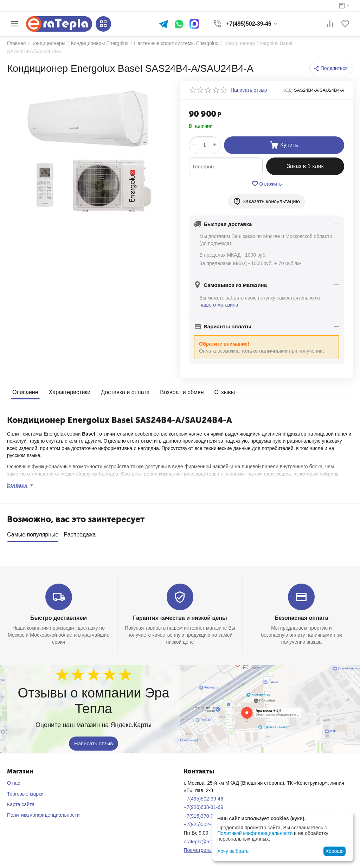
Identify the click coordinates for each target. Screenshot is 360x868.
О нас (14, 780)
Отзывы (225, 392)
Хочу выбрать (233, 851)
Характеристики (70, 392)
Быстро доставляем (59, 615)
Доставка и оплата (125, 392)
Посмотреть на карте (207, 848)
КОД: (288, 90)
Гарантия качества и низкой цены (180, 615)
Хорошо (335, 851)
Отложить (267, 184)
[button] (331, 69)
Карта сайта (21, 802)
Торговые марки (25, 791)
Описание (25, 392)
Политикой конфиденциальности (255, 833)
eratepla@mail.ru (202, 839)
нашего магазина (219, 305)
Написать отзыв (94, 741)
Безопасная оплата (301, 615)
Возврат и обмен (182, 392)
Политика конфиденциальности (43, 812)
